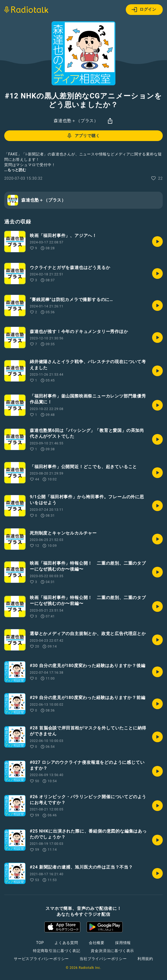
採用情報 (123, 943)
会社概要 (97, 943)
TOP (40, 943)
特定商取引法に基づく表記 (57, 951)
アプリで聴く (83, 136)
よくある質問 (66, 943)
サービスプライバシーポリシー (41, 959)
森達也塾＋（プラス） (76, 121)
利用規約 (145, 959)
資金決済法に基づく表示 (112, 951)
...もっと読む (15, 170)
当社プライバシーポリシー (103, 959)
